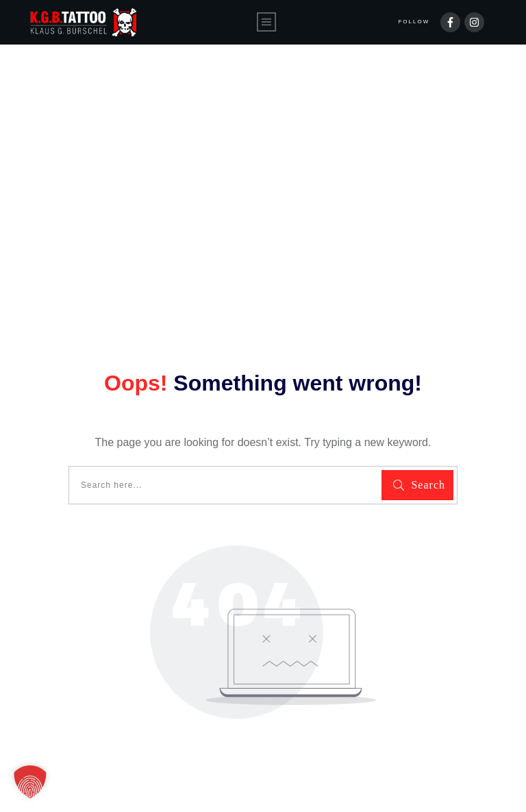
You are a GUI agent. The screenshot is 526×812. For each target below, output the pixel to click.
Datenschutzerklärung (220, 783)
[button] (30, 782)
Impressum (321, 783)
